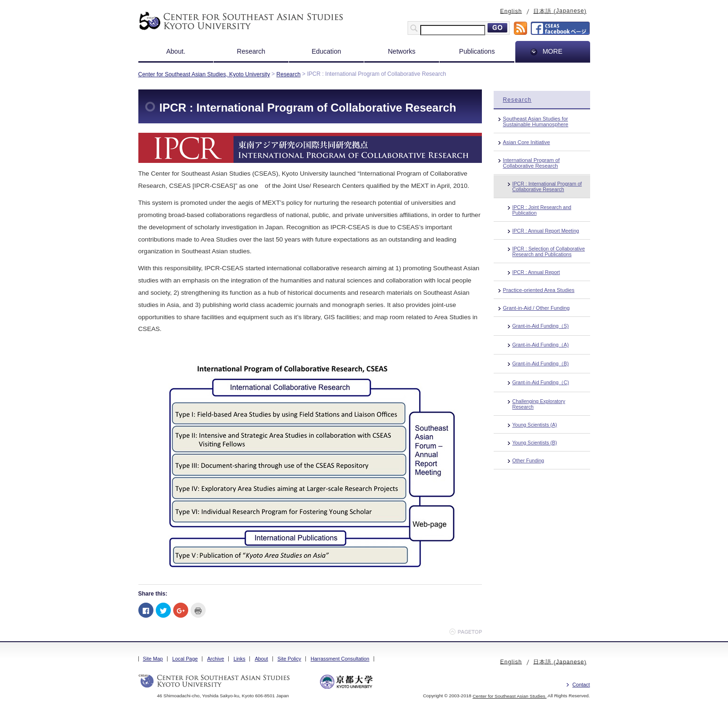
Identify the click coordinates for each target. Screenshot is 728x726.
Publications (477, 51)
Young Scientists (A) (535, 425)
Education (326, 51)
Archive (216, 659)
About (261, 659)
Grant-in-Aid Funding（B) (541, 363)
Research (251, 51)
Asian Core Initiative (527, 142)
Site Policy (289, 659)
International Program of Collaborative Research (532, 163)
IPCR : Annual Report (536, 272)
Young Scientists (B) (535, 443)
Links (239, 659)
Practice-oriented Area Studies (539, 290)
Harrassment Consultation (340, 659)
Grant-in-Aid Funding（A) (541, 345)
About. (176, 51)
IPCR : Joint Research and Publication (542, 210)
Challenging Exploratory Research (539, 404)
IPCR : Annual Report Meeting (546, 231)
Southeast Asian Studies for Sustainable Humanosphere (536, 121)
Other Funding (528, 460)
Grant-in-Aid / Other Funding (536, 308)
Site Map (153, 659)
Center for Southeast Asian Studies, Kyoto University (204, 74)
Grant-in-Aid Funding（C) (541, 382)
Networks (402, 51)
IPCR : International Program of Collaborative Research (547, 186)
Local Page (185, 659)
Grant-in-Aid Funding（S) (541, 326)
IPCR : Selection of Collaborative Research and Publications (549, 251)
